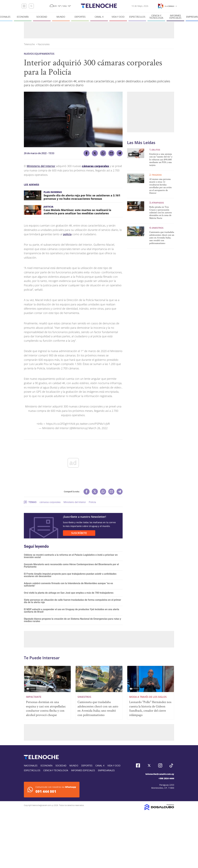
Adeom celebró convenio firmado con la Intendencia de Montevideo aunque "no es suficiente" (68, 585)
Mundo (61, 17)
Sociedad (42, 17)
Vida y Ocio (118, 17)
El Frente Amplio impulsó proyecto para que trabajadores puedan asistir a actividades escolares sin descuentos (70, 575)
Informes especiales (175, 17)
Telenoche (30, 44)
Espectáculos (137, 17)
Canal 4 (99, 17)
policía (67, 234)
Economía (23, 17)
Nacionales (44, 44)
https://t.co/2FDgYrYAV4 (61, 424)
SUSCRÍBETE (79, 533)
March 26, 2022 (98, 428)
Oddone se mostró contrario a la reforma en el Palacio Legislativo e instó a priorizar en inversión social (71, 556)
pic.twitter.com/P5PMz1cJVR (93, 424)
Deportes (80, 17)
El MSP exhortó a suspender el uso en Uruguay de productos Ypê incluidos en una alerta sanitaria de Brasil (72, 611)
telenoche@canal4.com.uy (160, 774)
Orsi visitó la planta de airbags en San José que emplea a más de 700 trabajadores (69, 593)
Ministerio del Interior (41, 166)
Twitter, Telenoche (149, 765)
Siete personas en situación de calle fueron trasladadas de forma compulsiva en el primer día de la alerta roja (72, 601)
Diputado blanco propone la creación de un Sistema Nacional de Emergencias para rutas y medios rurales (72, 620)
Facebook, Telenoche (138, 765)
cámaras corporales (50, 502)
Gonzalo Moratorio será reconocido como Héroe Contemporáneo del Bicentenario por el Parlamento (71, 566)
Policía (92, 502)
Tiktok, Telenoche (171, 765)
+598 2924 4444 (166, 778)
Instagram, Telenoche (160, 765)
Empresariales (106, 770)
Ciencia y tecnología (156, 17)
